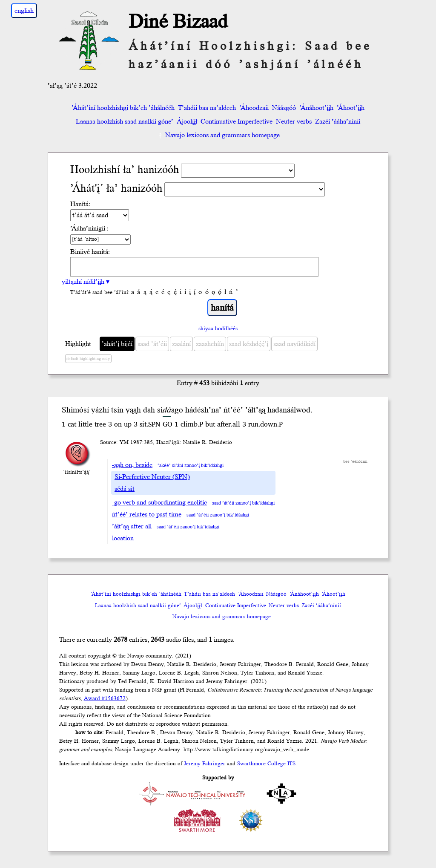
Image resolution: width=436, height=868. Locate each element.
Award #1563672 (105, 698)
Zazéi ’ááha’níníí (338, 121)
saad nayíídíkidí (294, 344)
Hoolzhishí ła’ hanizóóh (125, 170)
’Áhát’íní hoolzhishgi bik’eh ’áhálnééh (123, 108)
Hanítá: (80, 204)
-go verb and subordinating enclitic (159, 502)
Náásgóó (284, 108)
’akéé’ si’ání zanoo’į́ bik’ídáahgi (191, 466)
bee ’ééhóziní (355, 461)
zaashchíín (210, 344)
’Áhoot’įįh (351, 108)
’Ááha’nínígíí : (89, 228)
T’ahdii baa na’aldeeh (207, 108)
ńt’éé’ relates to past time (147, 514)
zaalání (181, 344)
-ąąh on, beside (132, 465)
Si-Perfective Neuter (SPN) (152, 477)
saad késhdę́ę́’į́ (249, 344)
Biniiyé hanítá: (90, 252)
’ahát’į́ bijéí (117, 344)
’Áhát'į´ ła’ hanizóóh (116, 189)
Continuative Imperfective (237, 121)
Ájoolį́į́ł (187, 121)
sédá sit (125, 489)
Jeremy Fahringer (205, 764)
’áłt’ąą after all (132, 526)
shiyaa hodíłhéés (218, 329)
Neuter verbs (294, 121)
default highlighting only (88, 359)
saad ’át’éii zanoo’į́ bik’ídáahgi (243, 503)
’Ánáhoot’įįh (316, 108)
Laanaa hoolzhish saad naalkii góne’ (125, 121)
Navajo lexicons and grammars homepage (218, 135)
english (24, 11)
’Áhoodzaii (254, 108)
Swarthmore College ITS (266, 764)
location (123, 538)
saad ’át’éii (152, 344)
